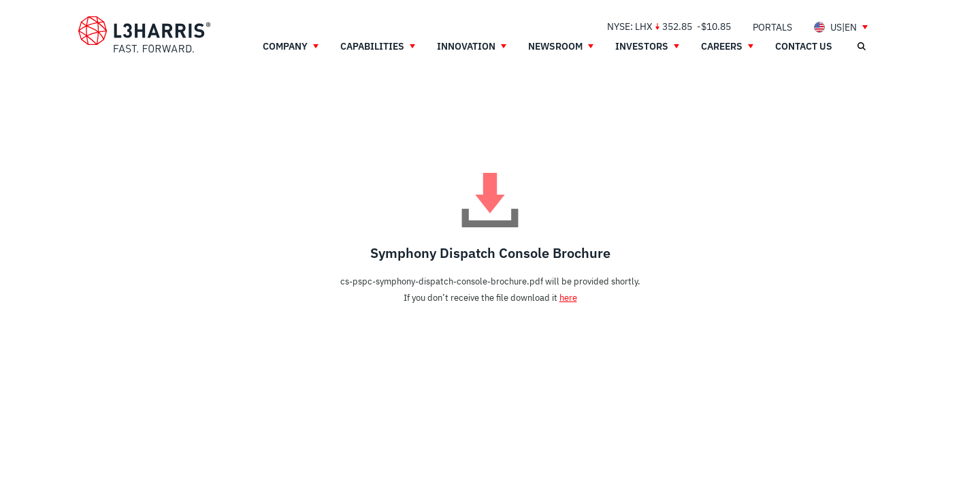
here (568, 298)
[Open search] (861, 46)
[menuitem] (772, 27)
